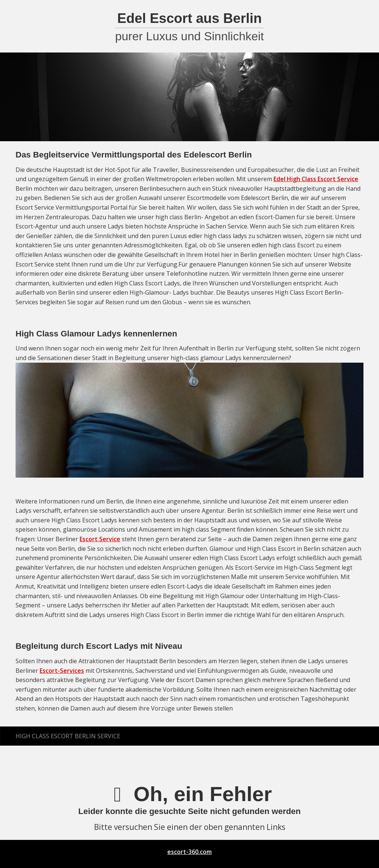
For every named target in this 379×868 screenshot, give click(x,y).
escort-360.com (189, 852)
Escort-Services (62, 671)
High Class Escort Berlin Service (68, 736)
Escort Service (100, 539)
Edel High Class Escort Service (316, 179)
